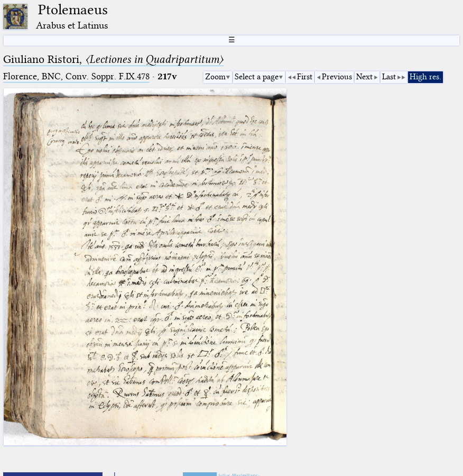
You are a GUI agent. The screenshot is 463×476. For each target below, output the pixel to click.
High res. (425, 77)
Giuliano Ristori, (113, 59)
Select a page (257, 77)
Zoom (215, 77)
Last (389, 77)
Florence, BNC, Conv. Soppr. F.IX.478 (76, 76)
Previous (337, 77)
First (305, 77)
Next (364, 77)
